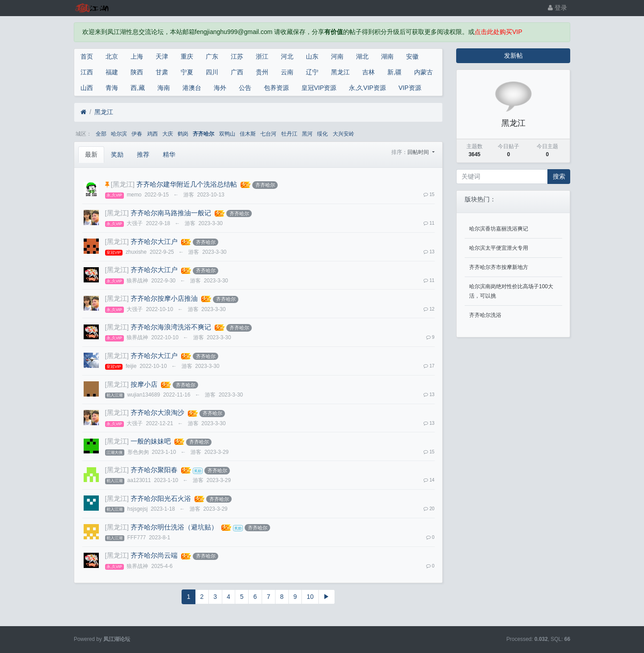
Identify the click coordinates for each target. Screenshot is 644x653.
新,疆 (394, 72)
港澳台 (192, 88)
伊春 (137, 134)
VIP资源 (410, 88)
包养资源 (276, 88)
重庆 (187, 56)
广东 (212, 56)
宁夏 (187, 72)
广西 (237, 72)
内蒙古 (424, 72)
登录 (557, 8)
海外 (220, 88)
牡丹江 (289, 134)
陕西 (137, 72)
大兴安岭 (343, 134)
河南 (337, 56)
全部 (101, 134)
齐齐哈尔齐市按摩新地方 (499, 267)
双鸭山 (227, 134)
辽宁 (312, 72)
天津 (162, 56)
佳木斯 (248, 134)
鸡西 (153, 134)
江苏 (237, 56)
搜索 (559, 176)
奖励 (117, 154)
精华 (169, 154)
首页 (87, 56)
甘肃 (162, 72)
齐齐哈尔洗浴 (485, 315)
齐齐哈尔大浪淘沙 (157, 413)
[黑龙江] (123, 184)
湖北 (362, 56)
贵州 (262, 72)
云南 (287, 72)
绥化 (322, 134)
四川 (212, 72)
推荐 (143, 154)
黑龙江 (340, 72)
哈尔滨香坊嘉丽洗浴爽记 (499, 229)
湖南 (387, 56)
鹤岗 (183, 134)
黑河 (307, 134)
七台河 (268, 134)
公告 (245, 88)
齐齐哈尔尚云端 (154, 555)
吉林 (369, 72)
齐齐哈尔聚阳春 (154, 470)
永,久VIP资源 (367, 88)
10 (310, 597)
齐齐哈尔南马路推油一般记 (171, 213)
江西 (87, 72)
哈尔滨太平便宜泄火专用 (499, 248)
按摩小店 (144, 384)
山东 (312, 56)
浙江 (262, 56)
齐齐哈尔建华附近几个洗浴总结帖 (187, 184)
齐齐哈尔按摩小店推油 (164, 299)
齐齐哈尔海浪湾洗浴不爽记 (171, 327)
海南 (164, 88)
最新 (91, 154)
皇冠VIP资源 (319, 88)
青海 (112, 88)
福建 (112, 72)
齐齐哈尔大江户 (154, 242)
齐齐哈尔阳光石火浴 (161, 499)
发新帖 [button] (513, 55)
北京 (112, 56)
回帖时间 (419, 152)
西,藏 (138, 88)
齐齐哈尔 (203, 134)
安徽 (412, 56)
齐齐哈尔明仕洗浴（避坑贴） (174, 527)
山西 (87, 88)
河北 (287, 56)
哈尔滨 (119, 134)
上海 (137, 56)
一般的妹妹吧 (151, 441)
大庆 (168, 134)
